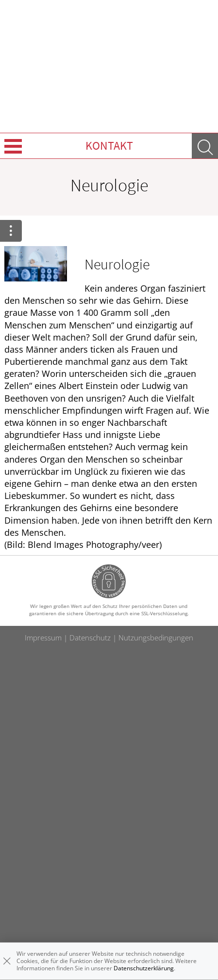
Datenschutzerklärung (144, 968)
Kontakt (109, 146)
